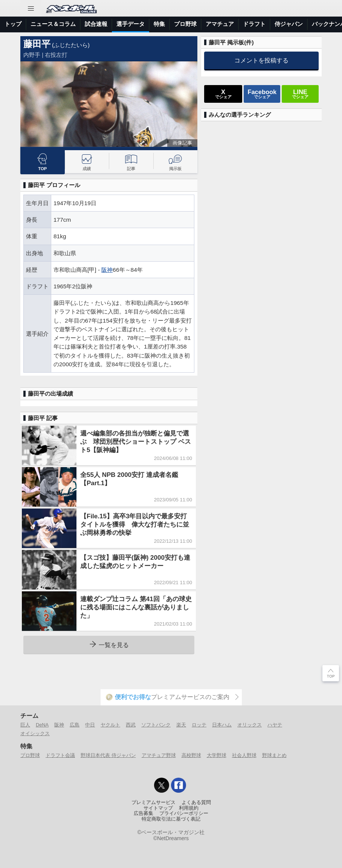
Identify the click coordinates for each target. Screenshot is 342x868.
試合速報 (96, 24)
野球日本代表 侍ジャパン (108, 755)
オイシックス (35, 733)
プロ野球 (185, 24)
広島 (75, 725)
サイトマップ (158, 808)
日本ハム (222, 725)
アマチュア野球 (159, 755)
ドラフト (254, 24)
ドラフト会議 (60, 755)
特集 (159, 24)
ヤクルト (110, 725)
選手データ (131, 24)
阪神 (107, 270)
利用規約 (189, 808)
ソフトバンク (156, 725)
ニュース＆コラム (53, 24)
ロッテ (199, 725)
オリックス (250, 725)
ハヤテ (275, 725)
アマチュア (220, 24)
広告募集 (144, 813)
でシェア (223, 94)
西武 (131, 725)
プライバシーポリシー (184, 813)
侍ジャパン (289, 24)
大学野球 (217, 755)
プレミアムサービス (153, 803)
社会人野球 (244, 755)
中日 (90, 725)
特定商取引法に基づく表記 (171, 819)
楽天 (181, 725)
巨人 (25, 725)
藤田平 (37, 44)
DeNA (42, 725)
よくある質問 (196, 803)
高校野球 (191, 755)
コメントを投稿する (261, 60)
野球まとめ (274, 755)
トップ (13, 24)
